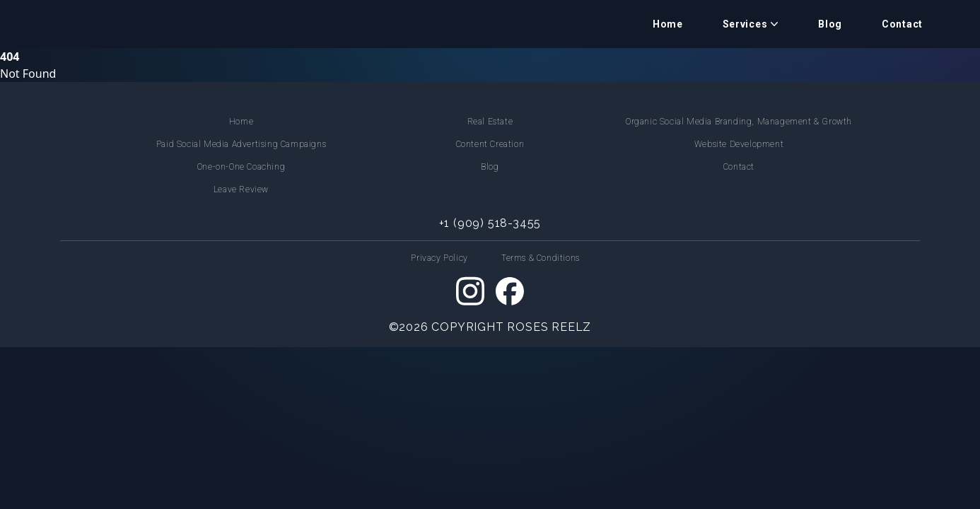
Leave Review (241, 189)
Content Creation (490, 144)
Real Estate (490, 122)
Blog (830, 24)
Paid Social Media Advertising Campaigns (241, 144)
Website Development (739, 144)
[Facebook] (510, 291)
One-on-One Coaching (241, 167)
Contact (902, 24)
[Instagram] (470, 291)
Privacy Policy (439, 258)
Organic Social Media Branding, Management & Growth (739, 122)
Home (668, 24)
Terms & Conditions (541, 258)
